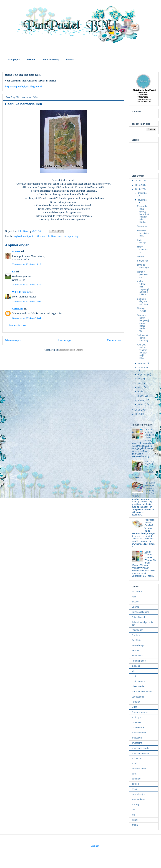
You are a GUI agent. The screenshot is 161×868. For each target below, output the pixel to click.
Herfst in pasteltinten (143, 274)
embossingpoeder (140, 753)
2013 (138, 410)
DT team (40, 236)
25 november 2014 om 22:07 (26, 301)
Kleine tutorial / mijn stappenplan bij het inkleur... (143, 288)
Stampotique (138, 697)
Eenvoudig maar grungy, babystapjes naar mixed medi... (143, 214)
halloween (137, 758)
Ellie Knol (51, 236)
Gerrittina (18, 309)
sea (133, 810)
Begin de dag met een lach (142, 302)
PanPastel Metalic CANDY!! (150, 523)
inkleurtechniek (139, 769)
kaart (60, 236)
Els (14, 272)
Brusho (135, 602)
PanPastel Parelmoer (142, 692)
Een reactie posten (18, 325)
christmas (136, 722)
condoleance (138, 727)
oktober (142, 363)
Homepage (65, 340)
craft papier (29, 236)
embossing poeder (141, 748)
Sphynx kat (142, 261)
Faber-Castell (138, 617)
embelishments (139, 733)
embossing (137, 743)
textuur (135, 820)
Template (136, 702)
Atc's (134, 597)
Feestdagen (137, 630)
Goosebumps (138, 645)
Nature (140, 256)
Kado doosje (141, 241)
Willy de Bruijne (21, 292)
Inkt (133, 671)
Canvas (135, 607)
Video (134, 707)
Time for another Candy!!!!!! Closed (150, 434)
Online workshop (50, 60)
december (142, 193)
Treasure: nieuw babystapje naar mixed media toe (143, 323)
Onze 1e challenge (143, 266)
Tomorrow (142, 226)
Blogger (95, 846)
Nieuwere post (14, 340)
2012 (138, 414)
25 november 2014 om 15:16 (26, 264)
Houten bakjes (139, 661)
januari (141, 404)
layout (135, 789)
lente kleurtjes (138, 794)
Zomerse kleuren (140, 712)
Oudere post (114, 340)
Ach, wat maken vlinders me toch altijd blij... (142, 351)
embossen (137, 738)
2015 (138, 185)
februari (142, 400)
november (142, 200)
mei (140, 387)
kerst (134, 774)
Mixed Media (138, 686)
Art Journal (137, 591)
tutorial (135, 825)
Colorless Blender (140, 612)
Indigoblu (136, 666)
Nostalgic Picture (142, 310)
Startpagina (14, 60)
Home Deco (137, 656)
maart (141, 396)
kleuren (135, 784)
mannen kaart (138, 799)
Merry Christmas (143, 250)
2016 (138, 181)
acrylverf (18, 236)
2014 (138, 189)
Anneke (16, 251)
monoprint (69, 236)
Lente (134, 676)
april (140, 391)
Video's (70, 60)
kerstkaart (136, 779)
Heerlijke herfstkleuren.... (143, 233)
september (143, 368)
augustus (142, 374)
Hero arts (136, 650)
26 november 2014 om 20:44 (26, 318)
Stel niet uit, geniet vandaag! (143, 338)
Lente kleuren (138, 681)
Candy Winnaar (149, 553)
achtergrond (137, 717)
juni (140, 383)
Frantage (136, 635)
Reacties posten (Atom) (71, 350)
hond (134, 763)
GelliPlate (136, 640)
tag (77, 236)
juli (139, 379)
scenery (135, 804)
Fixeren (31, 60)
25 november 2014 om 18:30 (26, 285)
